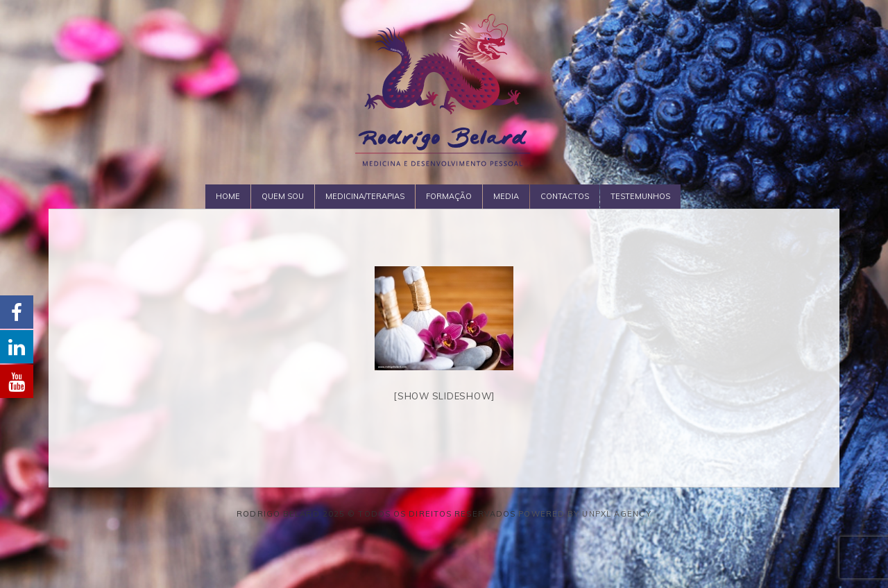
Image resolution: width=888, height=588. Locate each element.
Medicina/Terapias (365, 196)
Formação (449, 196)
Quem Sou (283, 196)
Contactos (565, 196)
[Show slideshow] (444, 396)
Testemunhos (640, 196)
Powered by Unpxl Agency (584, 514)
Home (228, 196)
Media (506, 196)
